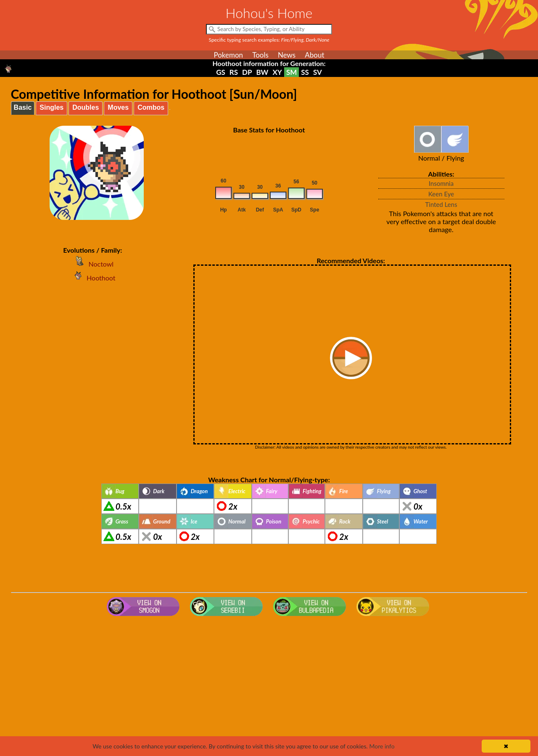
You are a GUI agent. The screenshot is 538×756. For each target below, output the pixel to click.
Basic (23, 107)
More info (382, 746)
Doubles (86, 107)
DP (247, 72)
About (314, 55)
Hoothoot (92, 278)
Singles (51, 107)
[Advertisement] (269, 687)
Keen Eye (441, 194)
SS (305, 72)
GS (221, 72)
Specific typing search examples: (269, 40)
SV (318, 72)
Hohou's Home (269, 13)
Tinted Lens (441, 204)
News (287, 55)
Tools (260, 55)
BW (262, 72)
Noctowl (92, 264)
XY (277, 72)
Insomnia (441, 183)
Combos (151, 107)
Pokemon (228, 55)
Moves (118, 107)
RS (234, 72)
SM (291, 72)
